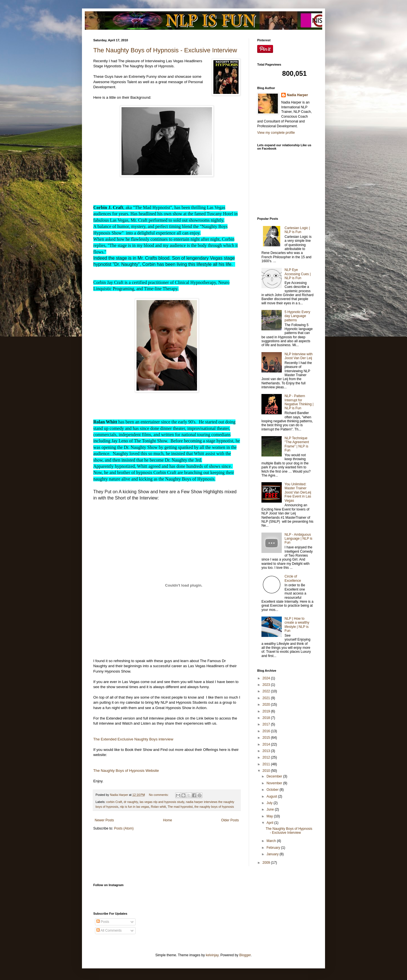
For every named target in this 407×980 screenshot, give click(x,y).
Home (168, 820)
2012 (267, 757)
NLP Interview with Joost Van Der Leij (299, 356)
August (272, 796)
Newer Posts (104, 820)
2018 (267, 718)
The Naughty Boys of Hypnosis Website (126, 771)
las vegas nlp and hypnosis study (162, 802)
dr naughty (131, 802)
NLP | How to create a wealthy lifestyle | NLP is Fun (297, 625)
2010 (267, 771)
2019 (267, 711)
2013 (267, 751)
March (272, 841)
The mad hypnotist (180, 807)
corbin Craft (114, 802)
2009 (267, 863)
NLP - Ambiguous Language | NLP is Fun (298, 539)
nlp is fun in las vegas (134, 807)
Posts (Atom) (124, 828)
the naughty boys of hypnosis (214, 807)
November (275, 783)
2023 (267, 685)
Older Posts (230, 820)
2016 (267, 731)
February (274, 848)
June (271, 809)
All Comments (109, 931)
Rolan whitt (158, 807)
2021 (267, 698)
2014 (267, 744)
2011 (267, 764)
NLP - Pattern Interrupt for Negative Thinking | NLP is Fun (299, 402)
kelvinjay (212, 955)
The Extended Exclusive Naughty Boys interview (134, 739)
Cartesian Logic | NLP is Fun (297, 230)
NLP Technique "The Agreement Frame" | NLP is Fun (297, 444)
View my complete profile (276, 133)
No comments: (159, 795)
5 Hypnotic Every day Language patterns (297, 316)
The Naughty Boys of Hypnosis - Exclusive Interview (165, 50)
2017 (267, 724)
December (275, 776)
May (270, 816)
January (273, 854)
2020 (267, 705)
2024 (267, 678)
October (273, 790)
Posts (103, 922)
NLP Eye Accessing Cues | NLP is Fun (298, 274)
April (270, 823)
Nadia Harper (297, 95)
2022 (267, 691)
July (270, 803)
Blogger (245, 955)
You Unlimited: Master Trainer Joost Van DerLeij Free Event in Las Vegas (298, 492)
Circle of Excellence (293, 578)
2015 (267, 738)
